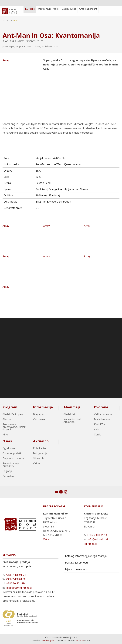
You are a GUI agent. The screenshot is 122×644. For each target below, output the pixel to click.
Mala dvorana (102, 419)
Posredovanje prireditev (11, 465)
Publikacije (39, 448)
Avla (97, 429)
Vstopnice (39, 419)
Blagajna (38, 414)
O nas (7, 441)
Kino (5, 434)
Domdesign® (47, 640)
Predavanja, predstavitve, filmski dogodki (14, 427)
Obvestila (39, 458)
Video (36, 463)
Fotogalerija (40, 453)
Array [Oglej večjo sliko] (20, 238)
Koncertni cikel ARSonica (72, 421)
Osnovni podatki (12, 453)
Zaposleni (8, 476)
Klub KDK (100, 424)
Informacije (43, 407)
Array (22, 89)
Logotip (7, 471)
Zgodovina (9, 448)
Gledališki (69, 414)
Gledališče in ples (13, 414)
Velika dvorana (103, 414)
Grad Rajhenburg (88, 9)
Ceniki (98, 434)
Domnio (80, 640)
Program (10, 407)
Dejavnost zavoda (13, 458)
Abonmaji (72, 407)
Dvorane (101, 407)
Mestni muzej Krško (48, 9)
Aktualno (41, 441)
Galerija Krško (69, 9)
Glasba (7, 419)
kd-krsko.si (90, 544)
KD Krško (30, 9)
